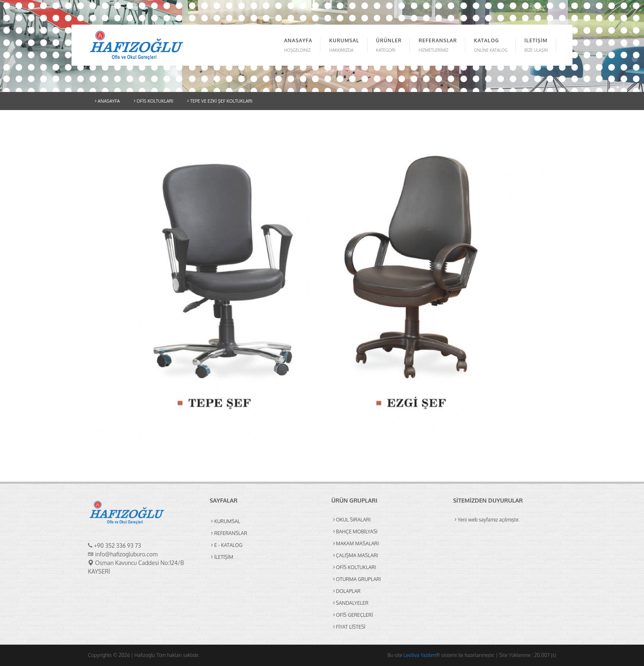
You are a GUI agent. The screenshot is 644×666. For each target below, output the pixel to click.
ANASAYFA (107, 101)
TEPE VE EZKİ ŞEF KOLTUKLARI (220, 101)
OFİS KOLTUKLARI (154, 101)
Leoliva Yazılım (419, 655)
